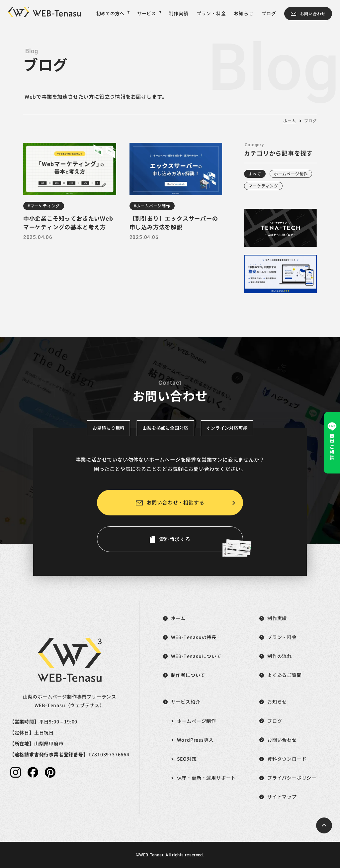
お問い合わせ (313, 13)
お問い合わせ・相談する (176, 502)
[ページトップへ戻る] (324, 825)
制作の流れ (280, 656)
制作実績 (178, 13)
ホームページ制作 (291, 174)
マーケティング (263, 186)
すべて (255, 174)
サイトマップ (282, 797)
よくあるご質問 (285, 675)
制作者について (188, 675)
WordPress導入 (195, 740)
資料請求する (201, 544)
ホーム (290, 120)
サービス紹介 (186, 702)
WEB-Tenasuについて (196, 656)
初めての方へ (113, 13)
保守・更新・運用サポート (207, 778)
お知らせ (244, 13)
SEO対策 (187, 759)
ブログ (269, 13)
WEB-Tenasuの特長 (194, 637)
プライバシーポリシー (292, 778)
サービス (149, 13)
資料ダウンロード (287, 759)
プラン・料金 (211, 13)
